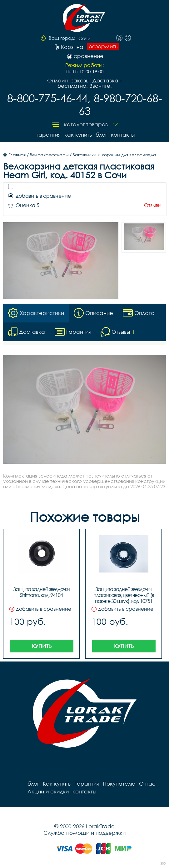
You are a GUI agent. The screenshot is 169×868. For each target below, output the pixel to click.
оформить (103, 46)
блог (101, 135)
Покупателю (119, 784)
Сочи (84, 39)
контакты (123, 135)
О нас (147, 784)
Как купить (78, 135)
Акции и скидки (48, 791)
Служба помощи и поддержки (84, 833)
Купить (42, 646)
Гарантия (49, 135)
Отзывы (153, 205)
